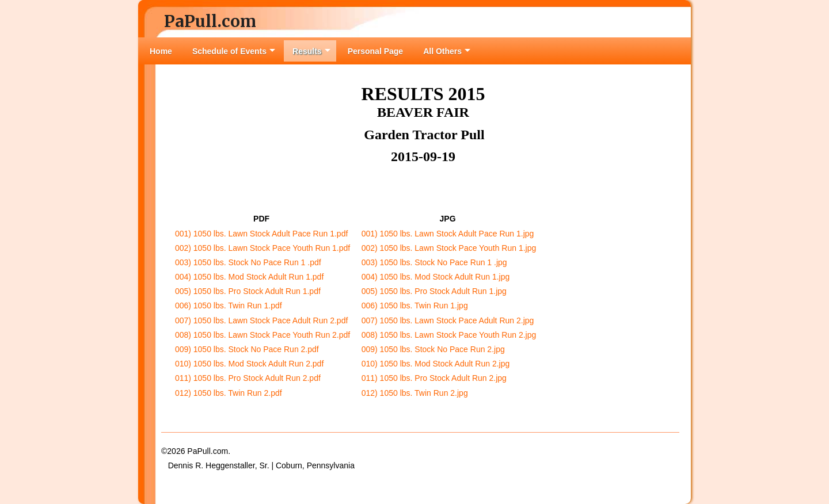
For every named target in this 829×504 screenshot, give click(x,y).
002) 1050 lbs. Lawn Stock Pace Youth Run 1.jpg (449, 248)
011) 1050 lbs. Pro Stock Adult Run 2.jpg (434, 378)
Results (311, 51)
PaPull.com (210, 21)
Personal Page (376, 51)
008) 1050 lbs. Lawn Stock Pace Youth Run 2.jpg (449, 335)
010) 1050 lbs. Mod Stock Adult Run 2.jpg (436, 364)
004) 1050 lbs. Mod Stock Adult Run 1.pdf (249, 277)
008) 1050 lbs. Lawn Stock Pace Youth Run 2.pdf (263, 335)
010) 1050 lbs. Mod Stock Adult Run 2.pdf (249, 364)
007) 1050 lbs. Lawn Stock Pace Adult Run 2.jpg (448, 320)
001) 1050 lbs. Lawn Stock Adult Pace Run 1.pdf (261, 234)
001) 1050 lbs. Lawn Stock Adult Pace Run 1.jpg (448, 234)
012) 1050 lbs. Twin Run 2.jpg (415, 393)
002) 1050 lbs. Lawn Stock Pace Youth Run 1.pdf (263, 248)
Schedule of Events (234, 51)
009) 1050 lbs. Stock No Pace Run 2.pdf (247, 349)
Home (161, 51)
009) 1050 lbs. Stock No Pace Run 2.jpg (433, 349)
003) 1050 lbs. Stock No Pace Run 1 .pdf (248, 262)
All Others (447, 51)
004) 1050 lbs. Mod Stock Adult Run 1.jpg (436, 277)
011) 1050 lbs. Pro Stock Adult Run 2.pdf (248, 378)
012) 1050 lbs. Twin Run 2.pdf (229, 393)
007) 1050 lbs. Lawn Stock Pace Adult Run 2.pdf (261, 320)
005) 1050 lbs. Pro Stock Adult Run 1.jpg (434, 291)
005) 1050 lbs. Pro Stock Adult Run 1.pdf (248, 291)
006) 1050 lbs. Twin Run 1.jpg (415, 306)
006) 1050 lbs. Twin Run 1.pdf (229, 306)
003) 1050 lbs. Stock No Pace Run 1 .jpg (434, 262)
